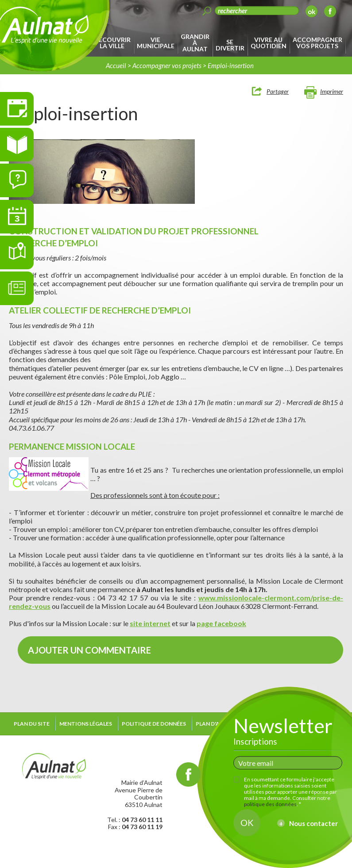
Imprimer (332, 91)
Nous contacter (313, 823)
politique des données (270, 804)
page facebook (221, 623)
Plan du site (32, 724)
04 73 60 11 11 (142, 820)
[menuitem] (114, 43)
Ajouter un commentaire (89, 650)
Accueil (116, 65)
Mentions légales (86, 724)
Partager (278, 91)
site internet (150, 623)
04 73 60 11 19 (142, 827)
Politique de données (154, 724)
